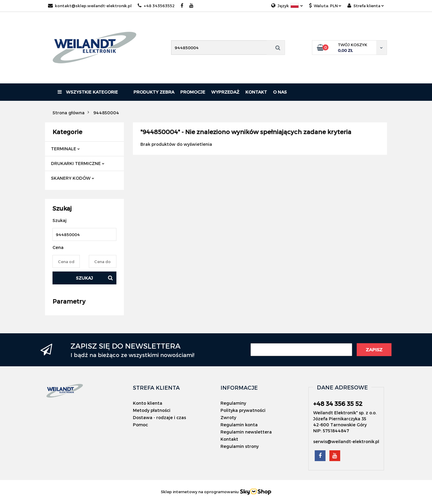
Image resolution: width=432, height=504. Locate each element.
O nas (280, 92)
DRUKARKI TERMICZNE (78, 163)
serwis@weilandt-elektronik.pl (346, 441)
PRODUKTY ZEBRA (154, 92)
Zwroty (228, 417)
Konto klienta (148, 403)
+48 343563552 (156, 6)
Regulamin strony (240, 446)
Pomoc (140, 425)
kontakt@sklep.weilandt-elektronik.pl (90, 6)
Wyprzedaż (225, 92)
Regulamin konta (239, 425)
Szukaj (84, 278)
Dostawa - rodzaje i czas (159, 417)
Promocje (193, 92)
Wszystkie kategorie (88, 92)
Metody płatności (152, 410)
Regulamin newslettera (246, 432)
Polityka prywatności (243, 410)
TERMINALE (65, 149)
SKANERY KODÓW (73, 178)
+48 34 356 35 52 (338, 403)
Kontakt (256, 92)
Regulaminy (233, 403)
